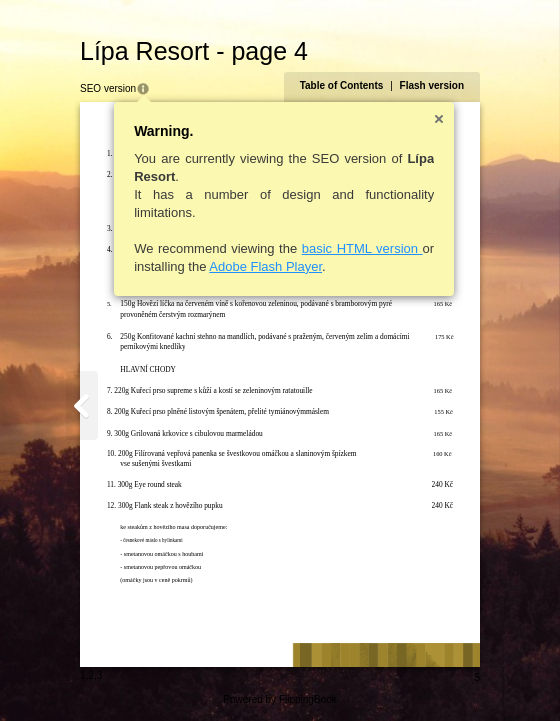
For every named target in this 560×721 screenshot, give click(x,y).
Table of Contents (342, 85)
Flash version (432, 85)
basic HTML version (362, 248)
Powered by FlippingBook (279, 699)
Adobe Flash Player (265, 266)
